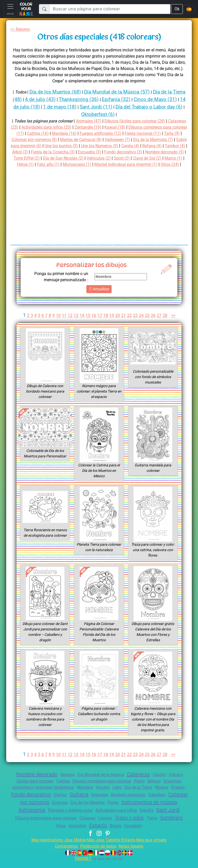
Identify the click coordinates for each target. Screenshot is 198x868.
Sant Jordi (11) (121, 107)
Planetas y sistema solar (128, 816)
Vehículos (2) (36, 164)
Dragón (25, 801)
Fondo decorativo (57, 801)
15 (87, 322)
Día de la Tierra (150, 793)
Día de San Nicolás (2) (158, 158)
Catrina (60, 787)
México (158, 787)
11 (63, 322)
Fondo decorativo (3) (37, 158)
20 (118, 322)
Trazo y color (30, 832)
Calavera (155, 824)
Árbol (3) (94, 152)
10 (57, 322)
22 (130, 322)
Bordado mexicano (161, 801)
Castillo (163, 781)
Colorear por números (72, 808)
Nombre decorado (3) (81, 158)
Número (65, 781)
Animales (131, 801)
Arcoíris (111, 793)
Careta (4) (25, 152)
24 (142, 322)
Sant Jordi (61, 824)
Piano (143, 787)
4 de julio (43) (55, 99)
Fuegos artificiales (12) (148, 133)
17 (100, 322)
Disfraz (89, 801)
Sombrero (75, 832)
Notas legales (134, 852)
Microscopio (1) (51, 171)
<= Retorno (21, 29)
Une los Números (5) (164, 146)
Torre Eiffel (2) (119, 158)
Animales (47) (96, 121)
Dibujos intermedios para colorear (110, 824)
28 (166, 322)
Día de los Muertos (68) (60, 92)
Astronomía (87, 816)
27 (160, 322)
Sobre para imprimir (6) (79, 146)
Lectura (174, 824)
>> (175, 322)
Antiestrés (113, 832)
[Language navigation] (189, 9)
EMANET (82, 865)
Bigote (155, 832)
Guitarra (109, 801)
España (37, 824)
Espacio (136, 832)
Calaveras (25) (33, 127)
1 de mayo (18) (84, 107)
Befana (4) (48, 152)
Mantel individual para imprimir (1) (104, 171)
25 (148, 322)
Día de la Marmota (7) (32, 146)
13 (75, 322)
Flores (168, 809)
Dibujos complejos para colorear (102, 787)
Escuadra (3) (168, 152)
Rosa (95, 832)
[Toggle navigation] (10, 9)
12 (69, 322)
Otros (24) (150, 171)
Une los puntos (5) (123, 146)
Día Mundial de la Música (101, 781)
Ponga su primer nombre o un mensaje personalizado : (59, 283)
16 (94, 322)
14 (81, 322)
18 (105, 322)
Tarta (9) (47, 140)
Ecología (111, 809)
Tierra (54, 832)
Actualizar (99, 295)
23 (136, 322)
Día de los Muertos (141, 809)
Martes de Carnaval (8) (133, 140)
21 (123, 322)
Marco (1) (115, 164)
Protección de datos (98, 852)
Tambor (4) (71, 152)
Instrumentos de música (40, 816)
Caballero (33, 809)
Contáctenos (63, 852)
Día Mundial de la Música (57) (124, 92)
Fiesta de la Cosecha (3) (129, 152)
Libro (127, 793)
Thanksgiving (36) (94, 99)
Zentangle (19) (121, 127)
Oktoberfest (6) (115, 114)
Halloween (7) (172, 140)
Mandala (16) (110, 133)
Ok (177, 9)
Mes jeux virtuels (155, 846)
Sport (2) (60, 164)
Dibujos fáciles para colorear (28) (145, 121)
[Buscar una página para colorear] (110, 9)
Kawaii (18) (150, 127)
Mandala (93, 793)
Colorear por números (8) (83, 140)
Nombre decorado (33, 780)
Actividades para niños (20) (77, 127)
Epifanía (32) (134, 99)
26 (154, 322)
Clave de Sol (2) (87, 164)
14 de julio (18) (46, 107)
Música (175, 793)
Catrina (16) (83, 133)
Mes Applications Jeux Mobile (56, 846)
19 (112, 322)
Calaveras (140, 780)
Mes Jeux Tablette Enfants (112, 846)
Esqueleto (175, 832)
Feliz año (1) (161, 164)
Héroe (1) (137, 164)
